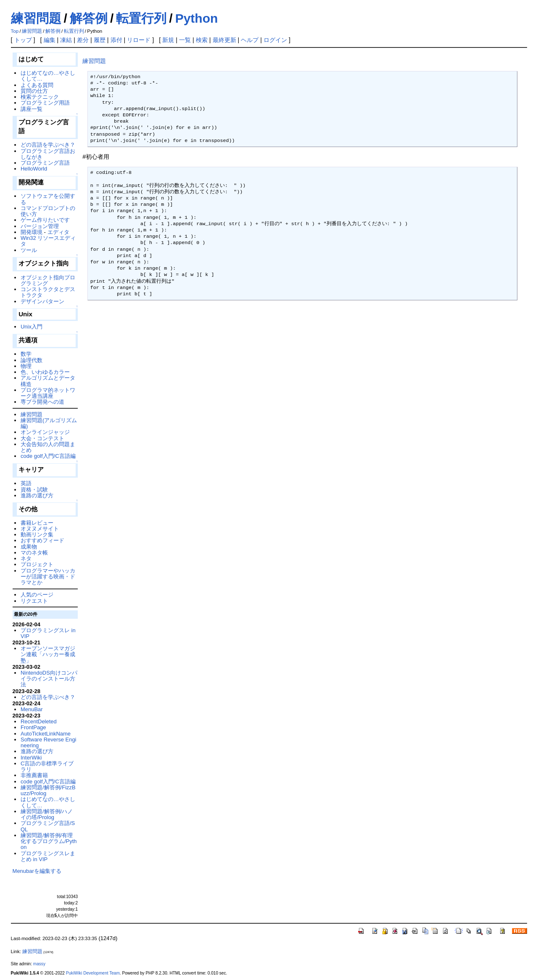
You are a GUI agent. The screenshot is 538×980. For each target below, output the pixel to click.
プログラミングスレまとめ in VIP (48, 856)
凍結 (66, 40)
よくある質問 (37, 85)
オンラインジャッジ (45, 432)
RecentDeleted (39, 721)
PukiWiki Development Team (93, 973)
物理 (26, 366)
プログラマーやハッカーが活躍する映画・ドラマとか (48, 577)
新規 (168, 40)
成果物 (29, 547)
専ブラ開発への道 (42, 402)
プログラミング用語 (45, 103)
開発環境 (32, 232)
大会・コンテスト (42, 438)
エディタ (58, 232)
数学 (26, 354)
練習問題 (36, 18)
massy (39, 964)
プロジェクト (37, 564)
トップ (23, 40)
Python (197, 18)
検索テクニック (40, 97)
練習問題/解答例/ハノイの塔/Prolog (47, 814)
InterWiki (31, 758)
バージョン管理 (40, 226)
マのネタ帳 (34, 553)
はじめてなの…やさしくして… (48, 76)
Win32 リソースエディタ (48, 241)
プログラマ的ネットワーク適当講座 (48, 393)
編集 (50, 40)
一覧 (185, 40)
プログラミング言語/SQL (48, 826)
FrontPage (33, 727)
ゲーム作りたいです (45, 220)
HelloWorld (34, 169)
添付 (116, 40)
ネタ (26, 558)
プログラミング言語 (45, 163)
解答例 (89, 18)
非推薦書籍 (34, 775)
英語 (26, 483)
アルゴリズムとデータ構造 (48, 381)
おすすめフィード (42, 540)
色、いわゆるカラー (45, 372)
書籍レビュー (37, 523)
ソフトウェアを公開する (48, 199)
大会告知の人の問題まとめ (48, 447)
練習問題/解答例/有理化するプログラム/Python (49, 841)
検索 (202, 40)
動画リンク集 (37, 535)
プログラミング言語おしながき (48, 154)
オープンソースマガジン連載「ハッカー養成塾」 (48, 654)
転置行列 (141, 18)
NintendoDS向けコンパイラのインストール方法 (49, 679)
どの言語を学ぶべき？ (48, 145)
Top (15, 31)
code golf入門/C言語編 (48, 456)
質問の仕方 (34, 91)
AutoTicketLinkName (46, 734)
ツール (29, 250)
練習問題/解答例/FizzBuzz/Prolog (48, 790)
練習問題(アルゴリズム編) (49, 423)
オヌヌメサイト (40, 529)
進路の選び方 (37, 495)
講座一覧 (32, 109)
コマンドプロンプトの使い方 (48, 211)
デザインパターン (42, 301)
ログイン (275, 40)
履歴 (100, 40)
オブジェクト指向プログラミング (48, 280)
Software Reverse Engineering (48, 742)
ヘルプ (250, 40)
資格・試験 (34, 490)
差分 (83, 40)
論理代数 (32, 360)
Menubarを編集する (37, 871)
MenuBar (32, 709)
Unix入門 (32, 327)
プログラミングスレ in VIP (48, 633)
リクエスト (34, 601)
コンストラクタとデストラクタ (48, 292)
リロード (139, 40)
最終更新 (224, 40)
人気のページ (37, 595)
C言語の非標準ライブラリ (47, 766)
